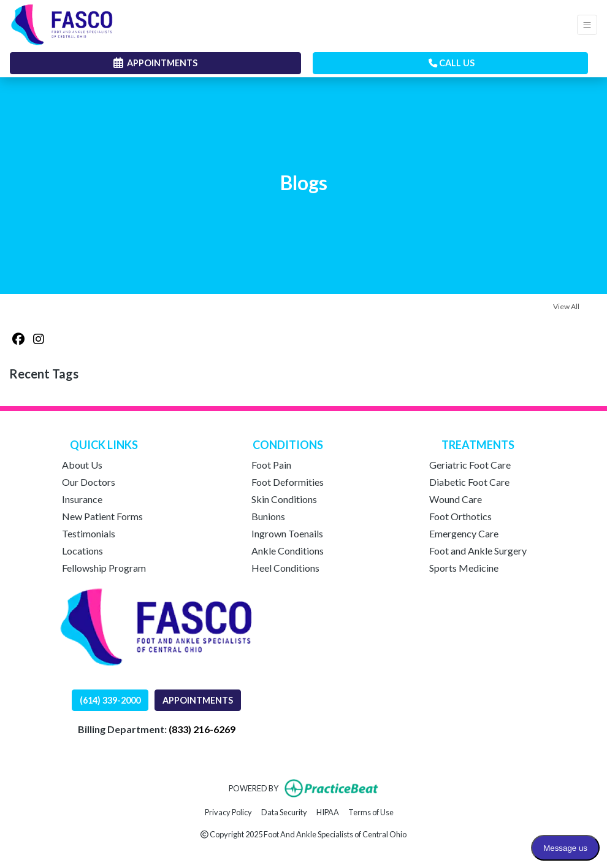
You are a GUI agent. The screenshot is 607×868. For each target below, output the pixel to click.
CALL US (452, 63)
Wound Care (456, 499)
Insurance (82, 499)
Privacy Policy (228, 811)
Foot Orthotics (460, 516)
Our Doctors (89, 482)
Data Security (284, 811)
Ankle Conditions (288, 551)
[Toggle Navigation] (587, 25)
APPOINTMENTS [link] (155, 63)
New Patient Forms (102, 516)
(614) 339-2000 (110, 700)
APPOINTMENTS (198, 700)
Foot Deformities (288, 482)
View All (566, 306)
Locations (82, 551)
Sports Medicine (464, 568)
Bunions (268, 516)
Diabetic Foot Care (469, 482)
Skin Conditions (284, 499)
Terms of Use (371, 811)
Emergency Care (464, 533)
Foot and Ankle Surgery (478, 551)
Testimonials (89, 533)
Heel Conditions (285, 568)
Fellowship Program (104, 568)
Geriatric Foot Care (470, 465)
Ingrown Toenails (287, 533)
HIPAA (328, 811)
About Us (82, 465)
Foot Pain (271, 465)
